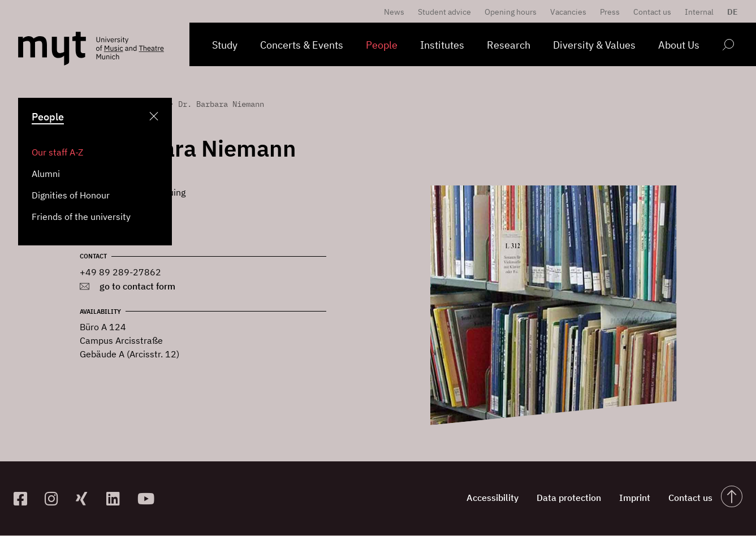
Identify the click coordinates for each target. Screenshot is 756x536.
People (382, 45)
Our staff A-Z (57, 152)
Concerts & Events (302, 45)
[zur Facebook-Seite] (25, 498)
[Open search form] (728, 47)
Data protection (556, 499)
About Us (679, 45)
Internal (699, 12)
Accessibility (476, 499)
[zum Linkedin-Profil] (117, 498)
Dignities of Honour (71, 195)
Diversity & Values (594, 45)
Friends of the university (81, 217)
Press (610, 12)
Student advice (444, 12)
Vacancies (568, 12)
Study (225, 45)
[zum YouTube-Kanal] (148, 498)
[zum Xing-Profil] (87, 498)
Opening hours (511, 12)
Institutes (442, 45)
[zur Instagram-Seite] (56, 498)
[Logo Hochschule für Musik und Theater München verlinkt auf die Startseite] (52, 49)
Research (509, 45)
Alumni (46, 174)
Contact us (652, 12)
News (394, 12)
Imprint (627, 499)
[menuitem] (730, 12)
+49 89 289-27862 (120, 272)
